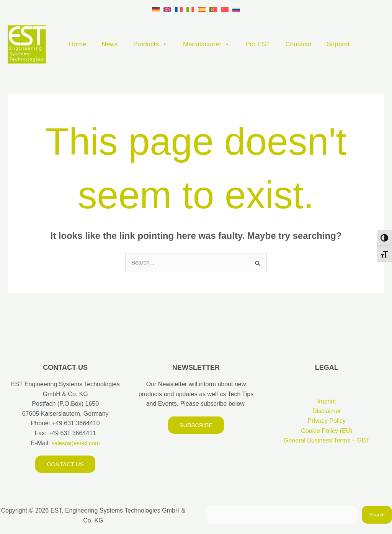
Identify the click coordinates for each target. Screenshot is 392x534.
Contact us (65, 465)
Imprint (327, 402)
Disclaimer (327, 412)
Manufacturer (207, 44)
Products (150, 44)
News (110, 44)
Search (377, 515)
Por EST (258, 44)
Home (78, 44)
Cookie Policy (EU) (327, 431)
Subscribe (196, 425)
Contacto (298, 44)
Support (338, 44)
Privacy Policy (327, 422)
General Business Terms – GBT (327, 441)
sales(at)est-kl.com (75, 443)
